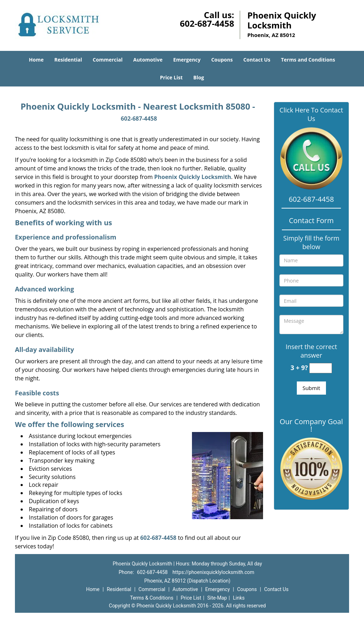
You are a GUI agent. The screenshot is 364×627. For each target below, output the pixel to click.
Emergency (187, 60)
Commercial (108, 60)
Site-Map (217, 598)
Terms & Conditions (152, 598)
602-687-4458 (207, 23)
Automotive (148, 60)
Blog (199, 77)
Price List (171, 77)
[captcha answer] (321, 368)
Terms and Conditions (308, 60)
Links (239, 598)
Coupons (222, 60)
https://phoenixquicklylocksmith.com (213, 572)
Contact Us (257, 60)
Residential (68, 60)
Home (36, 60)
